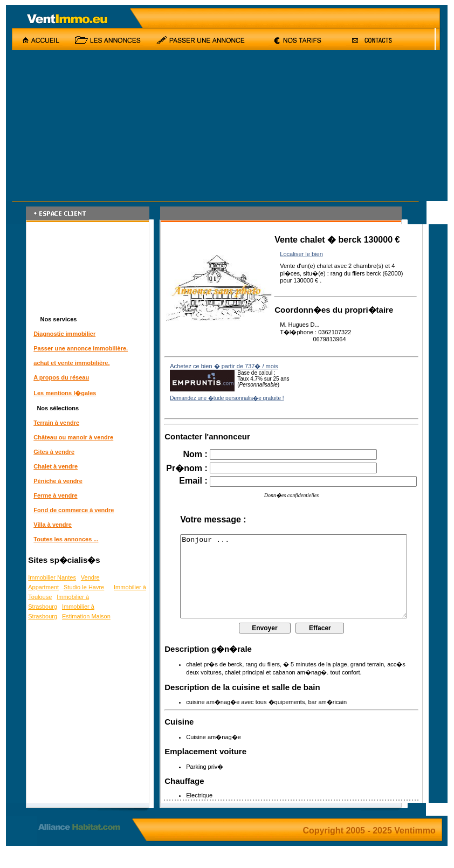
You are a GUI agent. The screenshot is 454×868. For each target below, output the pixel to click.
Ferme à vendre (54, 495)
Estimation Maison (85, 616)
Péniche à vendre (56, 481)
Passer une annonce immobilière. (79, 348)
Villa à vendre (51, 525)
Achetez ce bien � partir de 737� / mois (222, 368)
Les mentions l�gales (63, 393)
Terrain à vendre (55, 423)
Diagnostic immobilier (63, 334)
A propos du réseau (60, 377)
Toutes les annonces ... (64, 539)
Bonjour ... (296, 586)
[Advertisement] (183, 126)
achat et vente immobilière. (70, 363)
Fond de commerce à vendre (72, 510)
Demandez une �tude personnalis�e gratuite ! (225, 400)
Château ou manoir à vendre (72, 437)
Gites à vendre (52, 452)
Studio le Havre (82, 587)
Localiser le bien (300, 254)
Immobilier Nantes (50, 577)
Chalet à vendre (54, 466)
